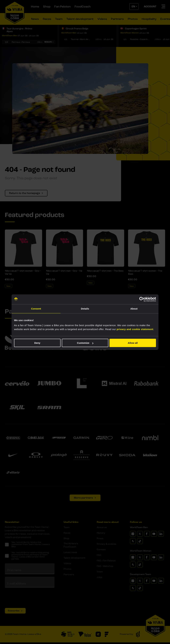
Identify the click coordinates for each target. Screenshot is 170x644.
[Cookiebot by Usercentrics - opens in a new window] (142, 299)
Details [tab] (85, 309)
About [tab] (134, 309)
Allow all (133, 343)
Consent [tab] (36, 309)
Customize (85, 343)
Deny (37, 343)
